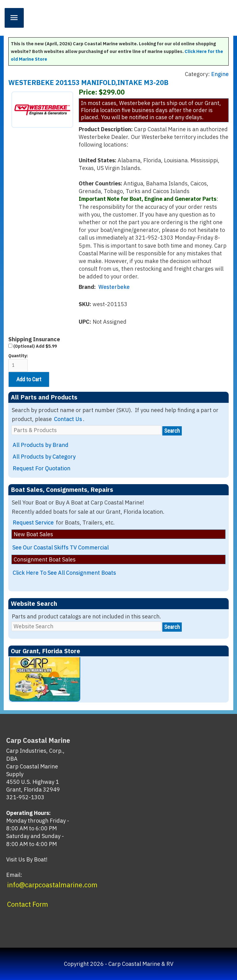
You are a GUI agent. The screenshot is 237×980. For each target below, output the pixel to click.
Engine (220, 74)
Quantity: (18, 362)
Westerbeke (114, 287)
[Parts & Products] (86, 430)
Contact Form (28, 904)
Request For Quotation (42, 468)
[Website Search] (86, 626)
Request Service (33, 522)
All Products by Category (44, 457)
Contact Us (68, 419)
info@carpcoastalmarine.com (52, 885)
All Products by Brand (41, 445)
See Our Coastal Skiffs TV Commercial (60, 547)
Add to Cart (29, 379)
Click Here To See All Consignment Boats (64, 573)
